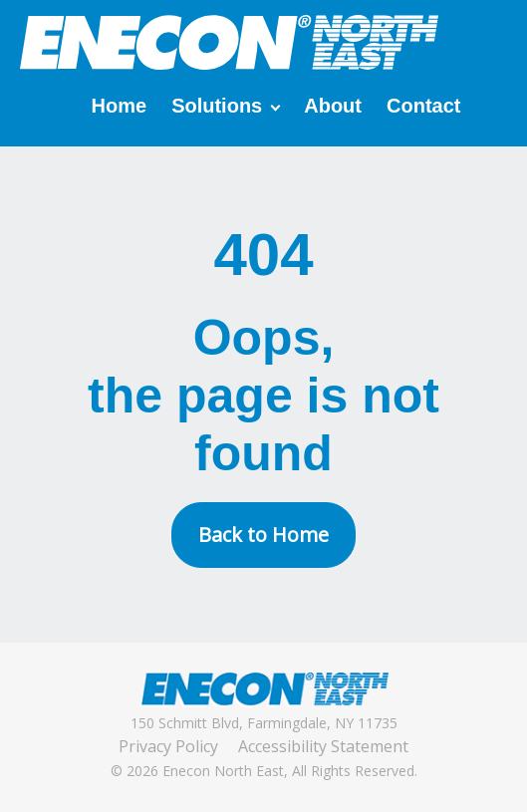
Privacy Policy (168, 746)
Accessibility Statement (323, 746)
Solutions (217, 106)
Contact (423, 106)
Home (120, 106)
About (333, 106)
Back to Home (263, 535)
